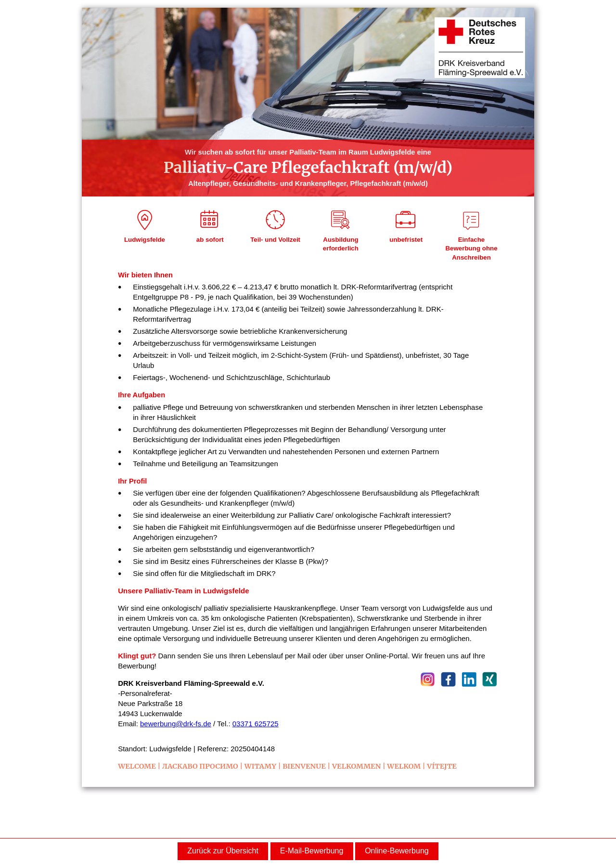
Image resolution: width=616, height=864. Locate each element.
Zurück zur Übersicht (223, 851)
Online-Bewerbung (397, 851)
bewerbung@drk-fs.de (176, 724)
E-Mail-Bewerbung (312, 851)
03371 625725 (256, 724)
